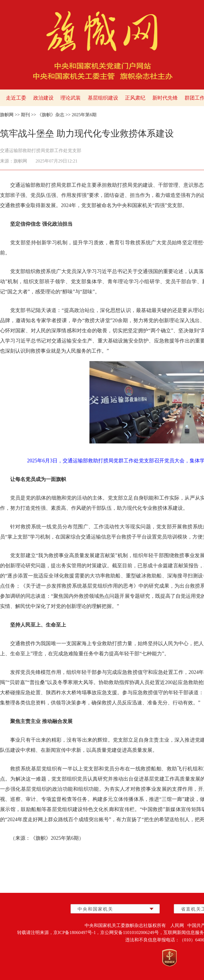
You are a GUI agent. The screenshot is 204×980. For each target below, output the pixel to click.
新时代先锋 (165, 98)
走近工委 (16, 98)
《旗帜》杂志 (51, 115)
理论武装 (71, 98)
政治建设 (43, 98)
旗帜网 (7, 115)
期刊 (25, 115)
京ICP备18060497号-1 (74, 932)
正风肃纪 (135, 98)
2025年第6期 (84, 115)
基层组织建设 (103, 98)
